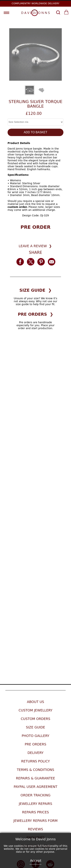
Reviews (35, 829)
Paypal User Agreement (35, 787)
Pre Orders (35, 744)
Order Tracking (35, 795)
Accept (36, 861)
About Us (35, 702)
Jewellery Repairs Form (36, 821)
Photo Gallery (35, 736)
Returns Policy (36, 761)
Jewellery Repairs (36, 804)
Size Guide (35, 727)
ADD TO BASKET (35, 132)
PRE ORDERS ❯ (35, 314)
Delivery (36, 753)
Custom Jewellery (35, 710)
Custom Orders (35, 719)
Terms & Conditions (35, 770)
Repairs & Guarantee (35, 778)
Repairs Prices (36, 812)
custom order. (18, 207)
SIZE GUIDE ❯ (35, 290)
